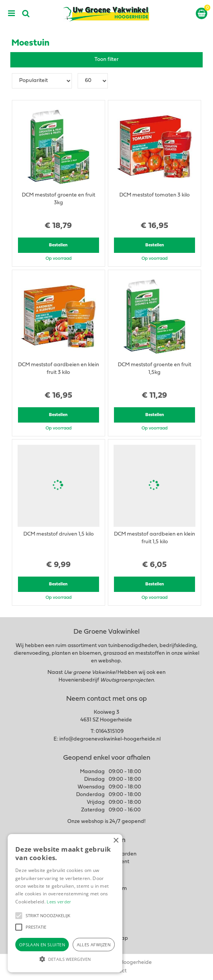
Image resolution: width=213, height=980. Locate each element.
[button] (19, 916)
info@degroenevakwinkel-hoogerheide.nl (110, 739)
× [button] (116, 841)
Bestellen (58, 245)
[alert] (65, 903)
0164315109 (110, 732)
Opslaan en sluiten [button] (42, 945)
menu (11, 13)
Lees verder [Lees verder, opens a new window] (59, 902)
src (26, 13)
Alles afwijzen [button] (94, 945)
